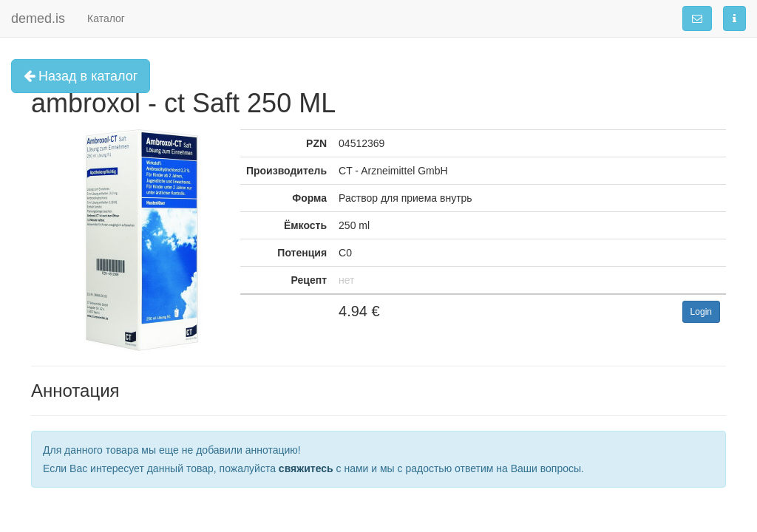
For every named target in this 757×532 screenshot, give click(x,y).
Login (701, 312)
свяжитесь (306, 468)
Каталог (106, 18)
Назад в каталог (81, 76)
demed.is (38, 18)
